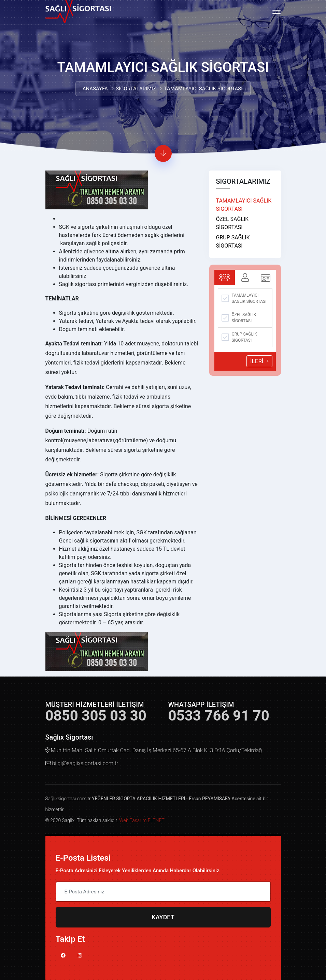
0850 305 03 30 (96, 716)
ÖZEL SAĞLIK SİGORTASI (235, 223)
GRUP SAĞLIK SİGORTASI (235, 242)
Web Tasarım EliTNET (142, 820)
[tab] (227, 277)
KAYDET (163, 917)
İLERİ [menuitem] (264, 361)
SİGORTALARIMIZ (136, 89)
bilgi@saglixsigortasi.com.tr (85, 763)
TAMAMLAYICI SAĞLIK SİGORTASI (246, 205)
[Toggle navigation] (277, 12)
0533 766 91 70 (219, 716)
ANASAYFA (95, 89)
